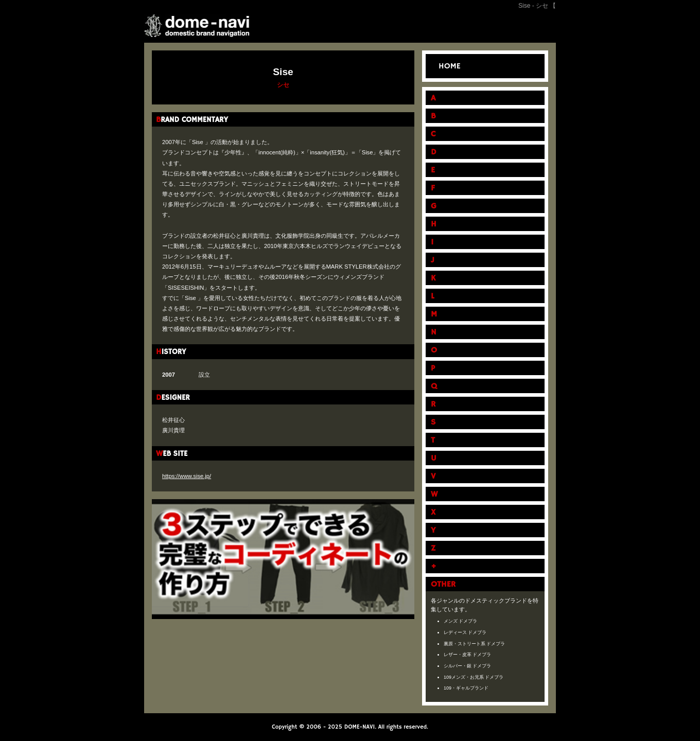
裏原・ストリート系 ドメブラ (475, 644)
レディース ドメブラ (465, 632)
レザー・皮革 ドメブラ (468, 655)
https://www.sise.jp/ (187, 476)
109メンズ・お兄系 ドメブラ (474, 677)
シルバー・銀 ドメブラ (468, 666)
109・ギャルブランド (466, 688)
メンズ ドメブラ (461, 621)
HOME (450, 66)
